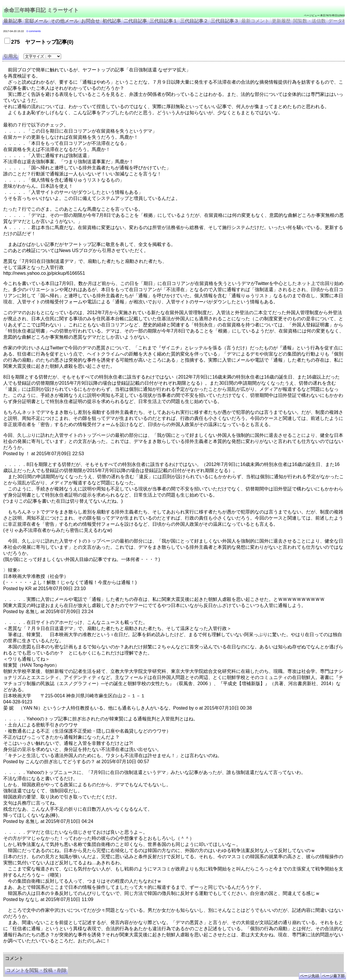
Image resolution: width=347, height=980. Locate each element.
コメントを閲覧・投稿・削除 (36, 970)
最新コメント (255, 21)
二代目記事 (135, 21)
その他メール (65, 21)
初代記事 (112, 21)
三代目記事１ (164, 21)
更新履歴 (281, 21)
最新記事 (13, 21)
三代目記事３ (225, 21)
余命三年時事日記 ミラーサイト (41, 10)
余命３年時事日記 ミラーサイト (62, 951)
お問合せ (91, 21)
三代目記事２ (194, 21)
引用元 (10, 56)
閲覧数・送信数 (309, 21)
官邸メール (36, 21)
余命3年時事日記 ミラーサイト (101, 951)
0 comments (34, 31)
